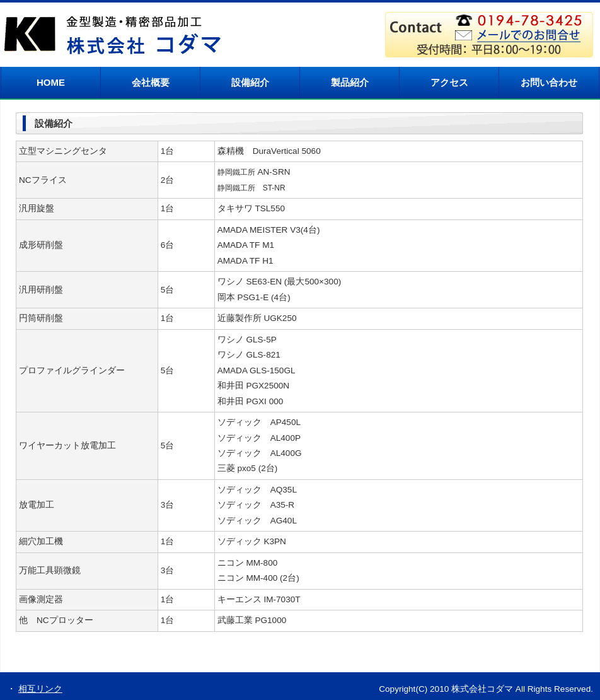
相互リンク (40, 689)
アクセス (449, 82)
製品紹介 (350, 82)
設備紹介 (250, 82)
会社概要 (151, 82)
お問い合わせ (549, 82)
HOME (51, 82)
